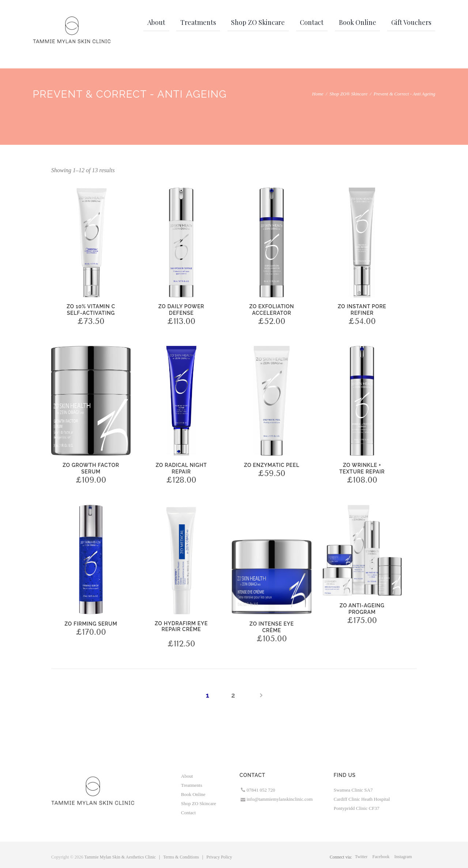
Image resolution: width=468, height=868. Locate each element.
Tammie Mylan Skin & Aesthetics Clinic (120, 857)
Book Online (193, 794)
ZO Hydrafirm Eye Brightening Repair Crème (181, 642)
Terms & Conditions (181, 857)
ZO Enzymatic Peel (272, 465)
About (187, 776)
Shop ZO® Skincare (348, 94)
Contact (188, 813)
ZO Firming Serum (91, 624)
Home (318, 94)
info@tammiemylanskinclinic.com (280, 799)
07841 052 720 (261, 790)
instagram (403, 857)
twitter (361, 857)
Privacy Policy (219, 857)
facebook (381, 857)
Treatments (192, 785)
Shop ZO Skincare (199, 803)
